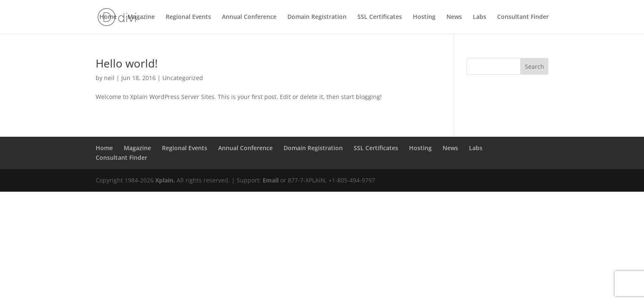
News (454, 17)
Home (108, 17)
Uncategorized (183, 78)
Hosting (424, 17)
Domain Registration (317, 17)
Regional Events (188, 17)
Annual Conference (249, 17)
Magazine (141, 17)
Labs (480, 17)
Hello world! (127, 63)
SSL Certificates (380, 17)
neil (109, 78)
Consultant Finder (523, 17)
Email (271, 180)
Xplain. (165, 180)
